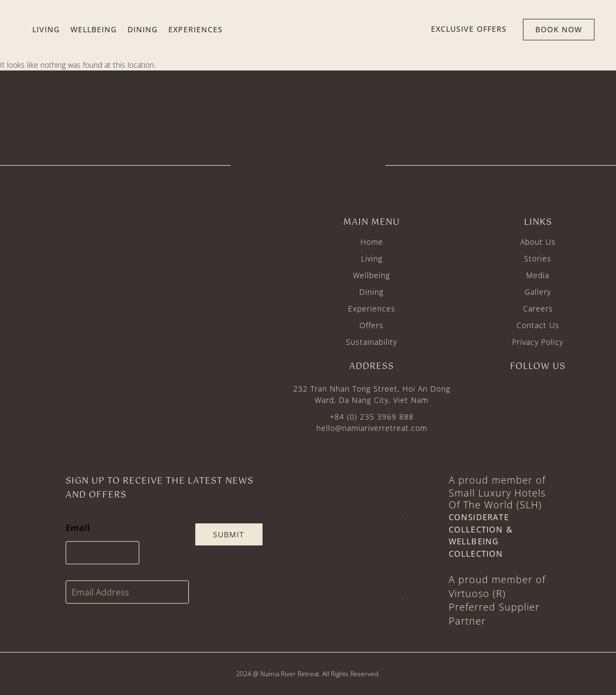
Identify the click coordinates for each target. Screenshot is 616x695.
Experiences (372, 309)
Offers (371, 325)
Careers (538, 309)
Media (538, 275)
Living (372, 258)
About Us (538, 242)
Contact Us (538, 325)
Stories (538, 258)
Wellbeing (371, 275)
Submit (229, 534)
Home (372, 242)
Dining (371, 292)
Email (78, 528)
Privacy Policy (538, 342)
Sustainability (371, 342)
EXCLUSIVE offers (469, 29)
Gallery (538, 292)
